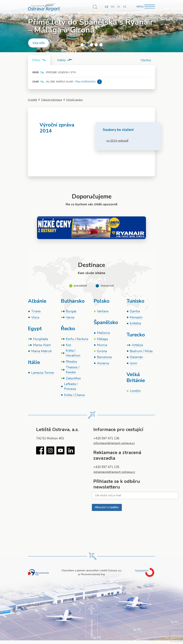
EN (113, 7)
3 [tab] (91, 45)
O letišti (32, 100)
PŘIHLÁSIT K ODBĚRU (107, 510)
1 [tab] (82, 45)
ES (125, 7)
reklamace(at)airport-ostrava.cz (116, 474)
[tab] (39, 60)
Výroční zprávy (74, 100)
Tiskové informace (52, 100)
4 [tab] (96, 45)
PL (119, 7)
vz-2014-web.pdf (117, 141)
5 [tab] (101, 45)
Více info (39, 43)
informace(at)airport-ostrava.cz (115, 446)
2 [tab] (87, 45)
